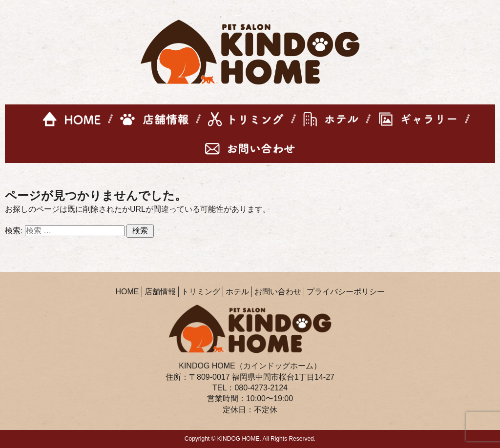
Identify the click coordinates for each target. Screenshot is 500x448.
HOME (127, 292)
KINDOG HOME (239, 439)
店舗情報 (160, 292)
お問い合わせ (278, 292)
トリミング (201, 292)
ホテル (237, 292)
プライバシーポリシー (346, 292)
